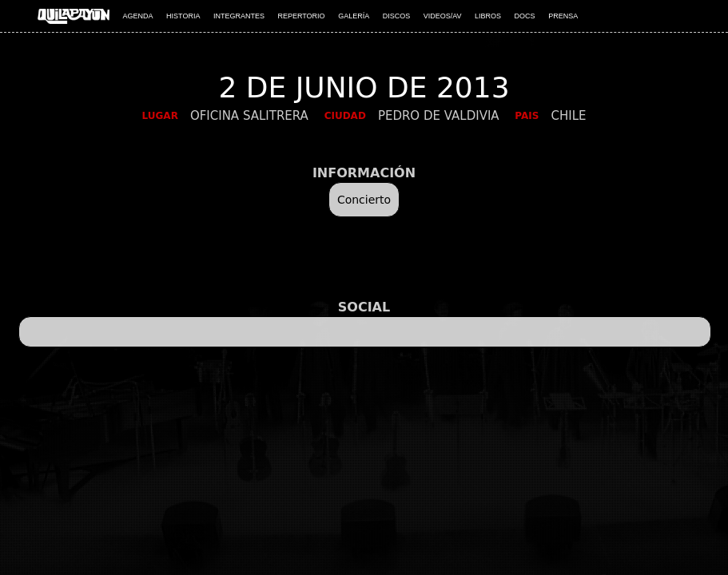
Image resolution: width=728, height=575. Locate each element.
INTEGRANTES (239, 16)
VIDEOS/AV (443, 16)
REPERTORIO (301, 16)
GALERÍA (354, 16)
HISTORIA (183, 16)
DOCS (525, 16)
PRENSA (563, 16)
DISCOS (397, 16)
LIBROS (488, 16)
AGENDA (138, 16)
